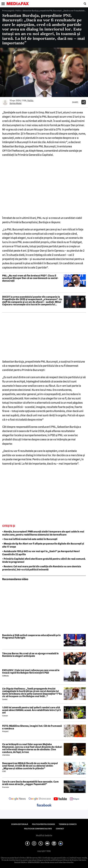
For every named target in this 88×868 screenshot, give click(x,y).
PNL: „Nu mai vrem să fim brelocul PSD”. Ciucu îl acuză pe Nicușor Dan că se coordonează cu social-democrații (30, 278)
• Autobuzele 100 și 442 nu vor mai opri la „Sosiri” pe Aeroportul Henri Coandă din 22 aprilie (41, 553)
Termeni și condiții (68, 824)
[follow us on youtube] (60, 799)
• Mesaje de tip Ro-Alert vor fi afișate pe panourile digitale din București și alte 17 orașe (43, 545)
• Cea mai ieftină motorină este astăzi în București (30, 539)
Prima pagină (8, 11)
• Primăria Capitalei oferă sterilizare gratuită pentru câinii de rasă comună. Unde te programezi (44, 560)
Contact (60, 829)
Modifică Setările (44, 835)
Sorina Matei (16, 103)
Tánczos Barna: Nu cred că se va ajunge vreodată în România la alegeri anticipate (30, 655)
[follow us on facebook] (44, 805)
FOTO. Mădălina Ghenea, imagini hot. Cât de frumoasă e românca (32, 727)
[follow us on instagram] (75, 799)
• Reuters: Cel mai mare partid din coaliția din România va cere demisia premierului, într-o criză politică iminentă (42, 568)
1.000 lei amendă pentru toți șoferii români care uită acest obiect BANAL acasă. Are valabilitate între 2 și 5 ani (31, 710)
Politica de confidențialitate (38, 829)
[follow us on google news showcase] (40, 799)
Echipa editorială (20, 824)
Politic (18, 11)
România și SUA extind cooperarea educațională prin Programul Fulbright (31, 637)
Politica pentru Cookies (43, 824)
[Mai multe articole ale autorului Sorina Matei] (5, 102)
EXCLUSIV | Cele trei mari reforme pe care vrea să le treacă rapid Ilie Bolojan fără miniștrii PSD (31, 672)
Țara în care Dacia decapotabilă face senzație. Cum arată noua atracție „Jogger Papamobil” (30, 783)
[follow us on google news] (17, 799)
